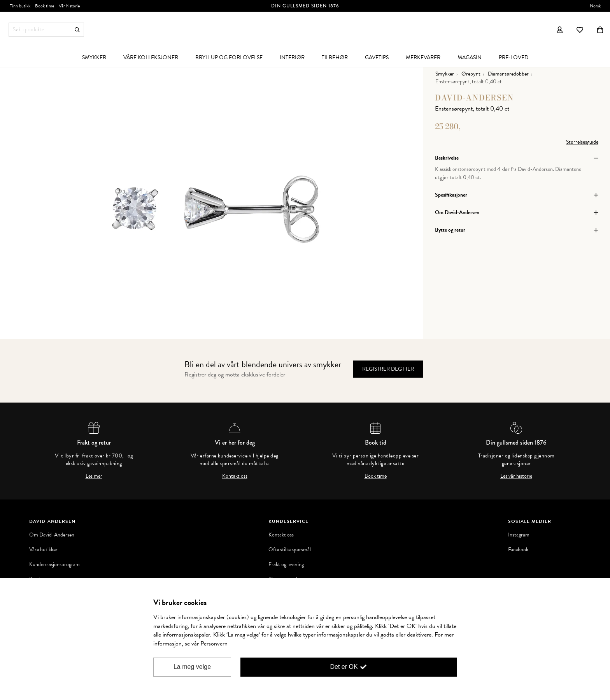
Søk (77, 30)
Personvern (214, 644)
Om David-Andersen (52, 535)
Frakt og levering (286, 565)
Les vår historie (516, 476)
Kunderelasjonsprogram (54, 565)
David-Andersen (474, 98)
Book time (376, 476)
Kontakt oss (235, 476)
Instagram (519, 535)
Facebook (518, 550)
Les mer (94, 476)
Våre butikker (43, 550)
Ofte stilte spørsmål (290, 550)
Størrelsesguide (582, 142)
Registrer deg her (388, 369)
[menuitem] (94, 57)
